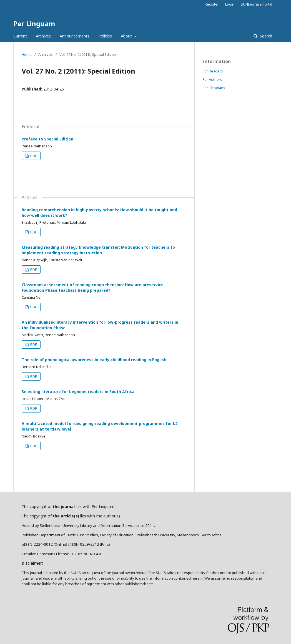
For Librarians (214, 88)
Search (265, 36)
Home (27, 54)
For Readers (213, 71)
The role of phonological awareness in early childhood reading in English (94, 360)
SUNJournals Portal (256, 4)
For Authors (212, 79)
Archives (43, 36)
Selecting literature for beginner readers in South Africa (78, 392)
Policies (105, 36)
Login (230, 4)
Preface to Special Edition (47, 139)
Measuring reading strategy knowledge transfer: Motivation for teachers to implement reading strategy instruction (98, 250)
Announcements (75, 36)
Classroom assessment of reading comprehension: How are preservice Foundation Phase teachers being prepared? (93, 287)
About (127, 36)
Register (212, 4)
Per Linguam (34, 23)
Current (20, 36)
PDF (33, 156)
